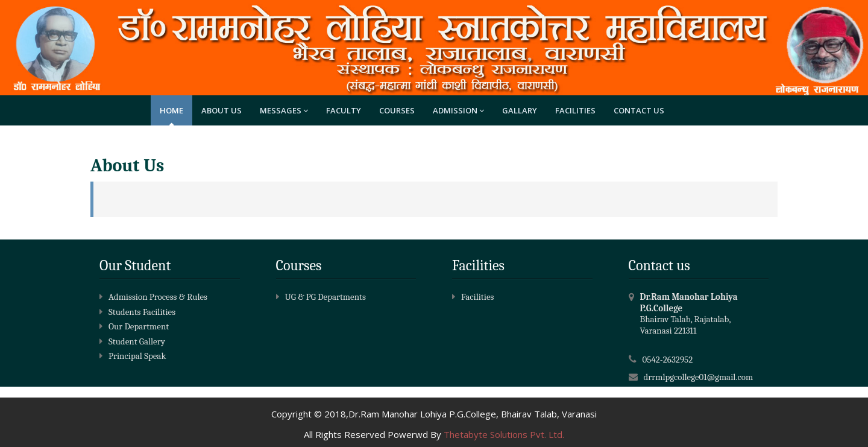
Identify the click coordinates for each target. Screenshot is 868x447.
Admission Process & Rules (153, 297)
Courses (397, 110)
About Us (222, 110)
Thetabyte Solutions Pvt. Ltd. (504, 434)
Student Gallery (132, 341)
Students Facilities (137, 312)
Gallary (520, 110)
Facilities (575, 110)
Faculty (344, 110)
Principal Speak (133, 356)
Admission (458, 110)
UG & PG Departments (321, 297)
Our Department (134, 326)
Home (171, 110)
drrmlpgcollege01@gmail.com (699, 377)
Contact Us (639, 110)
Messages (284, 110)
